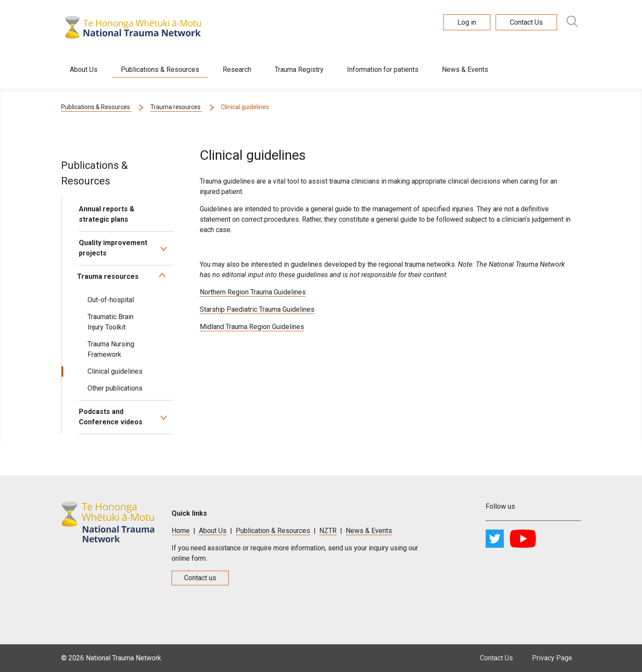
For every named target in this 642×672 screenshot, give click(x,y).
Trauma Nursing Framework (111, 349)
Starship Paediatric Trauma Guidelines (257, 309)
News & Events (465, 69)
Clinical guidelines (115, 371)
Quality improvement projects (113, 248)
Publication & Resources (273, 531)
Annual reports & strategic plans (107, 214)
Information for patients (383, 69)
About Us (84, 69)
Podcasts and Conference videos (111, 417)
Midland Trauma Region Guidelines (252, 327)
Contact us (200, 578)
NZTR (328, 531)
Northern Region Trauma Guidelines (253, 292)
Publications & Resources (160, 69)
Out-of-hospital (111, 300)
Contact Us (496, 658)
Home (181, 531)
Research (237, 69)
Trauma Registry (299, 69)
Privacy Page (552, 658)
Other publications (115, 388)
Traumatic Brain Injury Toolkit (110, 322)
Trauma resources (108, 276)
